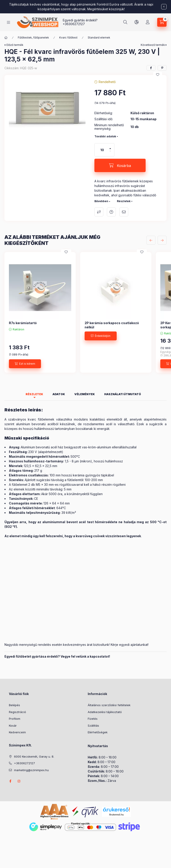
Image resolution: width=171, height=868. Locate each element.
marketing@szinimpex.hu (31, 770)
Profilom (15, 719)
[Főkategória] (6, 38)
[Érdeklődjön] (101, 336)
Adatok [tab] (59, 394)
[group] (85, 312)
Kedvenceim (17, 732)
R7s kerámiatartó (23, 323)
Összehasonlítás (99, 212)
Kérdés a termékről (111, 212)
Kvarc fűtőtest (68, 38)
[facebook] (151, 68)
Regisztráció (17, 712)
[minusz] (110, 151)
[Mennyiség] (102, 150)
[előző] (151, 240)
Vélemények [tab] (85, 394)
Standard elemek (99, 38)
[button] (47, 108)
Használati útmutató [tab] (123, 394)
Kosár (13, 726)
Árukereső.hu (116, 815)
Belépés (14, 705)
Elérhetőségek (98, 732)
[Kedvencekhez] (158, 75)
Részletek (124, 201)
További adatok (105, 136)
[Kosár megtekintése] (162, 22)
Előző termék (15, 45)
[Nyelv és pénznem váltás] (136, 22)
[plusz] (110, 148)
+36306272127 (74, 24)
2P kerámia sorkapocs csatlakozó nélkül (112, 325)
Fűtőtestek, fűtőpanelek (33, 38)
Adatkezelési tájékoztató (105, 712)
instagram (19, 781)
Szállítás (93, 726)
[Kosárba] (120, 165)
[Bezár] (164, 7)
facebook (10, 781)
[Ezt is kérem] (25, 364)
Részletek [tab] (34, 394)
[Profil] (148, 22)
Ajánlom (124, 212)
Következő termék (153, 45)
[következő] (162, 240)
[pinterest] (162, 68)
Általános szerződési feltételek (109, 705)
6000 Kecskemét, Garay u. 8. (34, 756)
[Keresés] (125, 22)
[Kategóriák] (8, 22)
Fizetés (93, 719)
